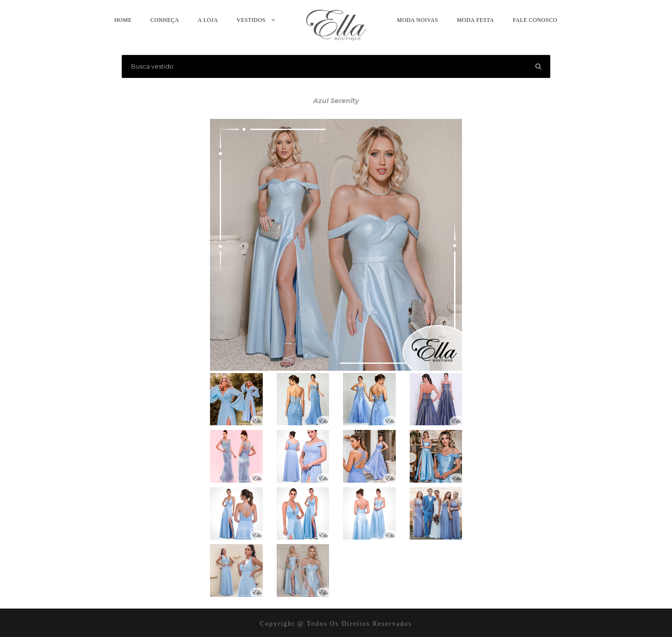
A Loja (208, 20)
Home (123, 20)
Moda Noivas (418, 20)
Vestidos (251, 20)
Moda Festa (476, 20)
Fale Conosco (535, 20)
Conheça (165, 20)
